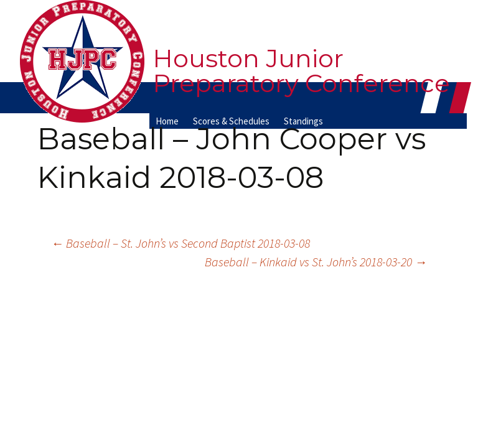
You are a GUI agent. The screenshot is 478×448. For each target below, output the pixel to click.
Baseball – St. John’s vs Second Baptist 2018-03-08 (180, 243)
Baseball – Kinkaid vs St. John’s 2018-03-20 (316, 262)
